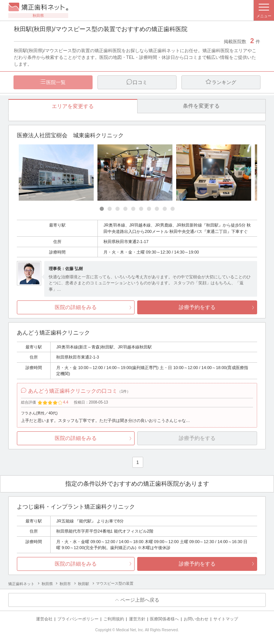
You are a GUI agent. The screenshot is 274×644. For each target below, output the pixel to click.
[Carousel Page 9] (165, 209)
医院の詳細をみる (76, 307)
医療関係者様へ (164, 619)
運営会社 (44, 619)
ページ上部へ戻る (140, 600)
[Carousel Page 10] (173, 209)
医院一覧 (56, 82)
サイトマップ (226, 619)
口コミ (140, 82)
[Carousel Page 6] (141, 209)
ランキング (224, 82)
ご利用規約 (114, 619)
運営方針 (137, 619)
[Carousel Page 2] (110, 209)
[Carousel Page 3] (118, 209)
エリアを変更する (73, 106)
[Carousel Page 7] (149, 209)
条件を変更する (201, 106)
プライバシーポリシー (78, 619)
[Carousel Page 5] (133, 209)
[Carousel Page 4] (125, 209)
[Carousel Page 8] (157, 209)
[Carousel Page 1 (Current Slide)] (102, 209)
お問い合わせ (196, 619)
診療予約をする (197, 307)
